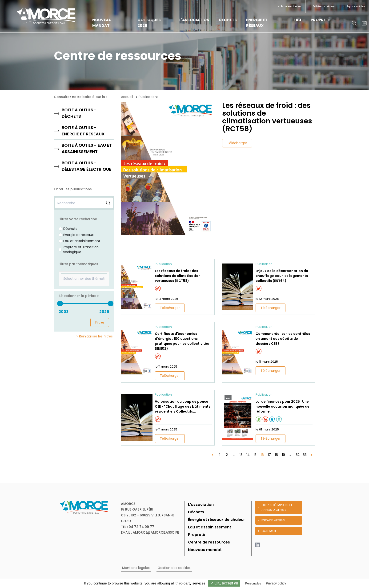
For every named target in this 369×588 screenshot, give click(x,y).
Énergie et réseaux (257, 23)
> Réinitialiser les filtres (94, 336)
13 (241, 455)
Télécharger (237, 143)
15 (255, 455)
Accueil (127, 97)
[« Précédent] (213, 455)
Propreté (321, 20)
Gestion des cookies (174, 568)
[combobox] (84, 279)
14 (248, 455)
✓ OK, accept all (224, 583)
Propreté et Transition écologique (81, 249)
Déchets (228, 20)
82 (298, 455)
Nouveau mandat (102, 23)
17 (269, 455)
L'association (194, 20)
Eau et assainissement (82, 241)
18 (276, 455)
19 (283, 455)
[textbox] (84, 279)
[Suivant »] (312, 455)
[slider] (60, 304)
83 (305, 455)
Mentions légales (136, 568)
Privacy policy (276, 583)
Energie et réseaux (78, 235)
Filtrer (100, 322)
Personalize (253, 583)
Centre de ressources (209, 542)
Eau (297, 20)
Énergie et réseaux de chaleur (217, 520)
